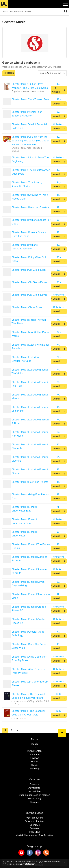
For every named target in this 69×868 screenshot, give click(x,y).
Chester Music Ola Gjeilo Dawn (29, 282)
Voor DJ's (35, 825)
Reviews (34, 758)
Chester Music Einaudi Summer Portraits (29, 559)
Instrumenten (34, 751)
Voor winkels (35, 791)
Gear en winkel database (21, 63)
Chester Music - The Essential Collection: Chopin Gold (28, 713)
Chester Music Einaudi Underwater (24, 534)
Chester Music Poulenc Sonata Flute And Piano (29, 234)
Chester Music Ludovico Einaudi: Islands (30, 396)
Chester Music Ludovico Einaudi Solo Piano (30, 409)
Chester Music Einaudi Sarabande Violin (31, 596)
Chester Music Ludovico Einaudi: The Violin (30, 372)
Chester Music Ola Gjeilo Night (29, 270)
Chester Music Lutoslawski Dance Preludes (31, 347)
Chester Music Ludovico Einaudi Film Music (30, 434)
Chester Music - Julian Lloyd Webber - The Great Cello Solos (30, 86)
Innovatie (34, 754)
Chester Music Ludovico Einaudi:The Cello (25, 359)
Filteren (10, 73)
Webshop (34, 769)
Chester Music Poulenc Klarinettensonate (24, 247)
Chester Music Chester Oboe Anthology (28, 634)
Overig (34, 765)
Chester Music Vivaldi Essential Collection (29, 126)
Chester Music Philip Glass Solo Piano (29, 259)
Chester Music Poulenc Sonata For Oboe (31, 222)
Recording (35, 832)
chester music (19, 718)
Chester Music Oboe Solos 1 (27, 307)
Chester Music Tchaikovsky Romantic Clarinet (27, 184)
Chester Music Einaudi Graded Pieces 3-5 (29, 609)
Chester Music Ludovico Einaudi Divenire (30, 459)
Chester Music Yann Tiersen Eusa (30, 99)
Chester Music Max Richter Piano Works (30, 334)
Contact (34, 802)
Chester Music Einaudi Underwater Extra (24, 509)
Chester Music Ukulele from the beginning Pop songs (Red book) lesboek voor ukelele (30, 141)
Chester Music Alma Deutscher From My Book (29, 659)
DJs (35, 748)
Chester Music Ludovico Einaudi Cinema (30, 471)
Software (35, 828)
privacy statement (26, 864)
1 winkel (56, 104)
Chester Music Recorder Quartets (30, 207)
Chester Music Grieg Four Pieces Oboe (30, 496)
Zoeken (66, 12)
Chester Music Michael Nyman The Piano (29, 322)
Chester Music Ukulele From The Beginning (30, 159)
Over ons (34, 784)
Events (34, 762)
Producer (34, 744)
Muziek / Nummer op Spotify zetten (35, 835)
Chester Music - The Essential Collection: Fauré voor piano (28, 696)
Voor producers (34, 818)
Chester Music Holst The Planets (30, 482)
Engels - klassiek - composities (28, 91)
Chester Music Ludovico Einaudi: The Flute (30, 384)
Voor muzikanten (34, 821)
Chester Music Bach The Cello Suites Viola (29, 646)
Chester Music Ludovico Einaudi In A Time (31, 421)
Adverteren (34, 788)
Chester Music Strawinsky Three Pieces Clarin (30, 197)
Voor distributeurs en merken (34, 795)
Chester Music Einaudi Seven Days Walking (28, 584)
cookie (11, 864)
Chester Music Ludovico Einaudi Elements (30, 446)
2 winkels (56, 90)
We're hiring (34, 799)
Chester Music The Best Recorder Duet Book (31, 172)
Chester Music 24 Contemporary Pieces (30, 684)
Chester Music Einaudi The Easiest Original (31, 546)
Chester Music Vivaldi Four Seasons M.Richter (27, 114)
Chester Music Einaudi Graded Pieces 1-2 (29, 621)
